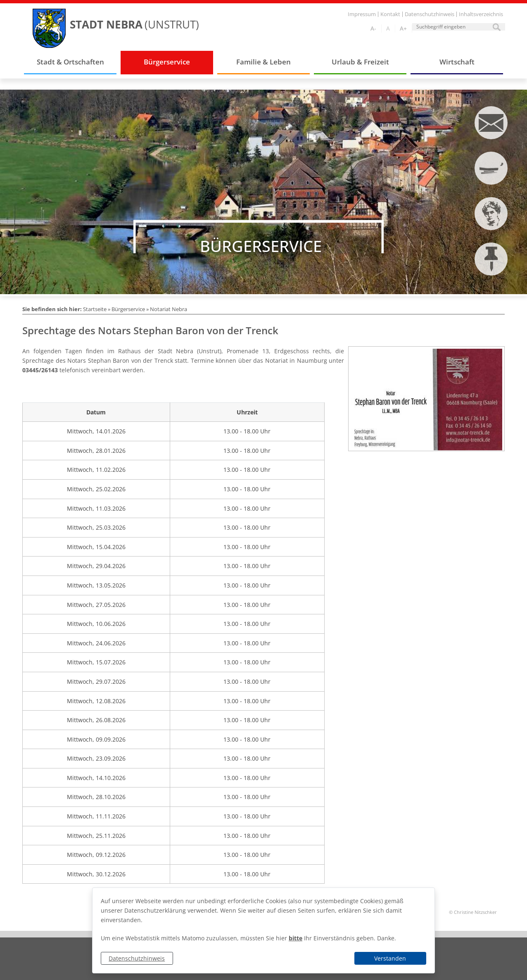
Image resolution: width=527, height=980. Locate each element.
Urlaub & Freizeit (360, 62)
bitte (296, 938)
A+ (403, 28)
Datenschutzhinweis (137, 958)
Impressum (362, 14)
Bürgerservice (167, 62)
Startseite (95, 309)
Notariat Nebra (169, 309)
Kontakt (390, 14)
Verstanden (390, 958)
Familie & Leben (263, 62)
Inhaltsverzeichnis (481, 14)
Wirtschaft (457, 62)
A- (373, 28)
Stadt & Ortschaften (70, 62)
